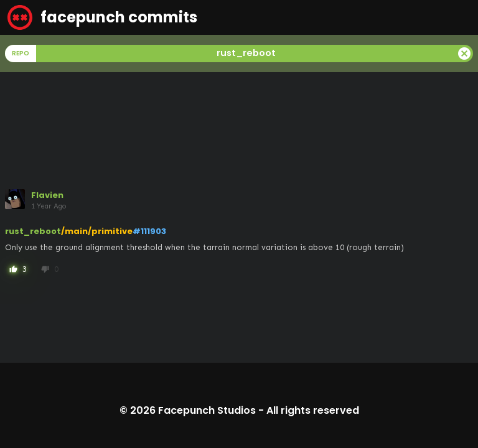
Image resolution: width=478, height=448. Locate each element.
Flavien (47, 195)
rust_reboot (33, 231)
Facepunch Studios (207, 410)
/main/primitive (97, 231)
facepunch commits (102, 17)
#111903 (149, 231)
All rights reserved (313, 410)
